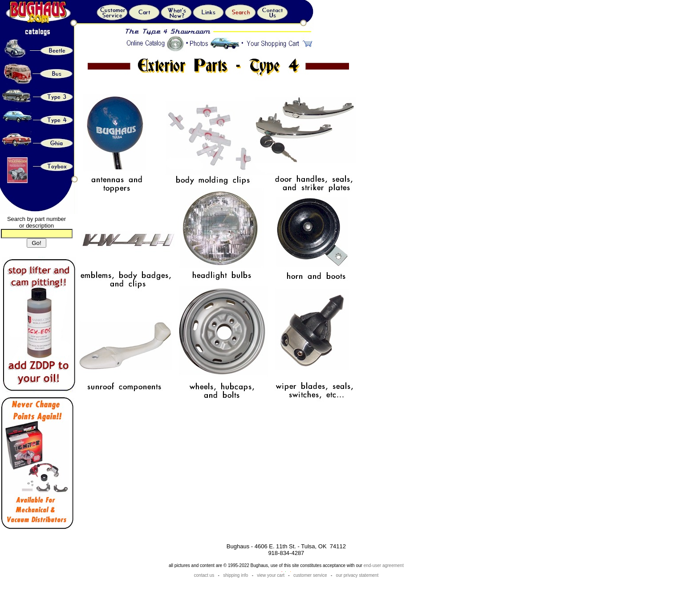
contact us (205, 575)
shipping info (235, 575)
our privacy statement (357, 575)
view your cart (271, 575)
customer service (310, 575)
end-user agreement (384, 565)
